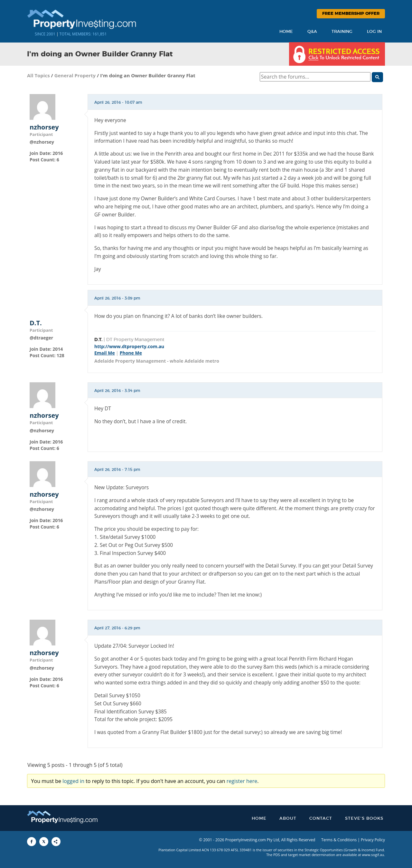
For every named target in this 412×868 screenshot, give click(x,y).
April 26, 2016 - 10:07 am (118, 102)
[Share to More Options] (56, 842)
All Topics (38, 75)
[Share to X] (44, 842)
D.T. (36, 323)
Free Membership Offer (351, 14)
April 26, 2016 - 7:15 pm (117, 470)
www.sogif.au (373, 855)
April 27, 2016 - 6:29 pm (117, 628)
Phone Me (131, 353)
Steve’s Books (364, 819)
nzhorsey (44, 127)
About (288, 819)
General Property (75, 75)
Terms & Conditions (339, 840)
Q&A (312, 32)
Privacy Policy (373, 840)
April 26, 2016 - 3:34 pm (117, 391)
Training (342, 32)
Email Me (105, 353)
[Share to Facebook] (32, 842)
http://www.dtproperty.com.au (129, 346)
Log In (374, 32)
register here (242, 781)
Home (286, 32)
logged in (73, 781)
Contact (321, 819)
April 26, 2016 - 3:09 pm (117, 298)
